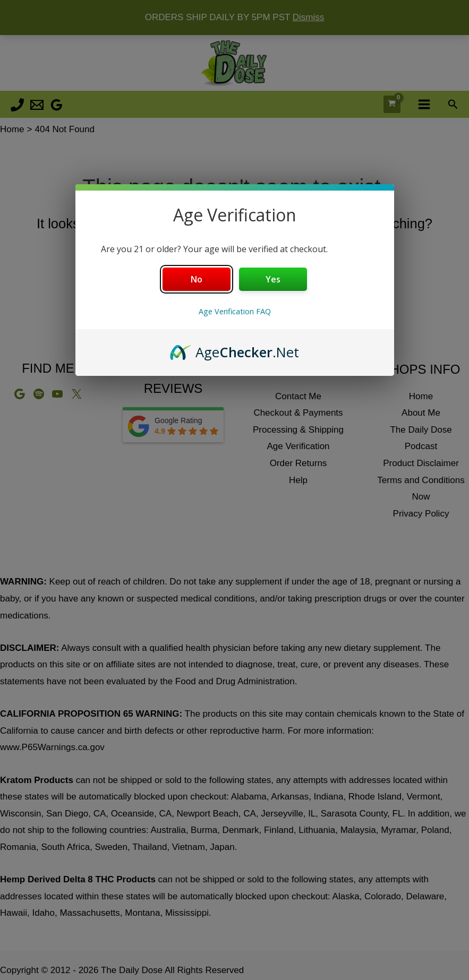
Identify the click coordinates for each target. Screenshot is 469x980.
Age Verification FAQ (235, 311)
